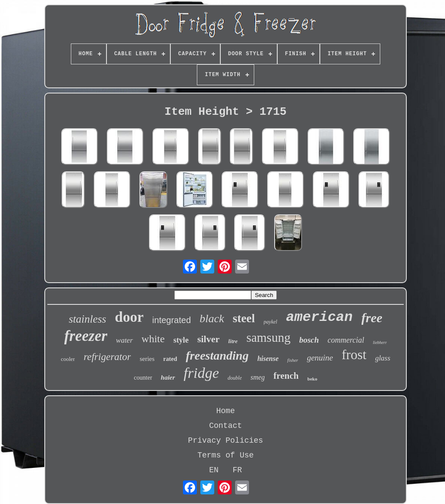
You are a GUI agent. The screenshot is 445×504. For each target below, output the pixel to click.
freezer (86, 336)
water (125, 340)
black (212, 319)
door (129, 317)
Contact (226, 426)
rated (170, 359)
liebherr (380, 342)
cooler (68, 359)
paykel (271, 322)
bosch (309, 340)
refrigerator (107, 357)
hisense (268, 359)
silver (208, 339)
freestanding (217, 355)
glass (383, 358)
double (235, 378)
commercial (346, 340)
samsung (269, 337)
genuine (320, 358)
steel (244, 318)
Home (225, 411)
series (147, 359)
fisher (293, 360)
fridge (201, 373)
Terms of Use (226, 455)
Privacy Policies (226, 441)
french (286, 376)
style (181, 340)
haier (168, 377)
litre (233, 341)
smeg (257, 377)
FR (237, 470)
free (372, 318)
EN (214, 470)
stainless (87, 319)
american (319, 317)
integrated (171, 320)
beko (312, 379)
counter (143, 378)
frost (354, 355)
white (153, 339)
